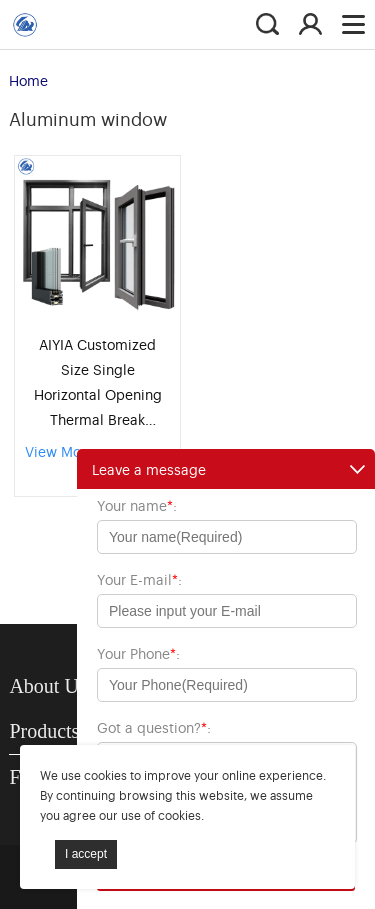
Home (28, 79)
